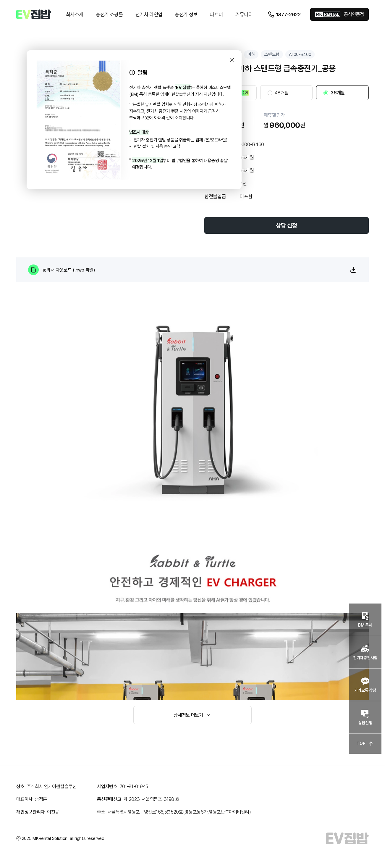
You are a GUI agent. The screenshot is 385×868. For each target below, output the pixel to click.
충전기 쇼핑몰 (109, 14)
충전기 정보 (186, 14)
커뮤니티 (244, 14)
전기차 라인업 (149, 14)
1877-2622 (284, 14)
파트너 (216, 14)
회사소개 (75, 14)
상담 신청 (286, 225)
